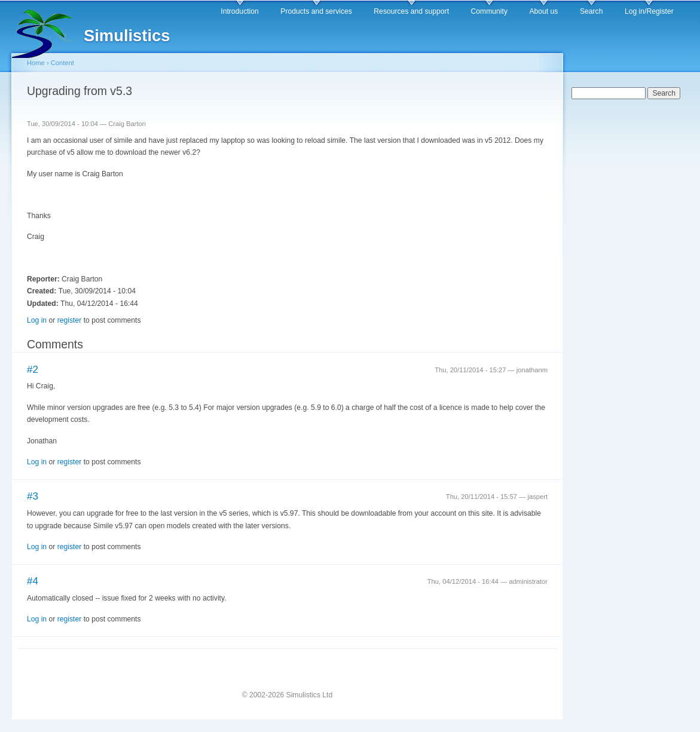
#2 (33, 370)
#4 (33, 581)
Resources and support (411, 11)
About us (543, 11)
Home (36, 63)
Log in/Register (649, 11)
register (70, 320)
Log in (37, 320)
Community (489, 11)
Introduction (240, 11)
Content (62, 63)
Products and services (316, 11)
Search (592, 11)
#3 (33, 496)
